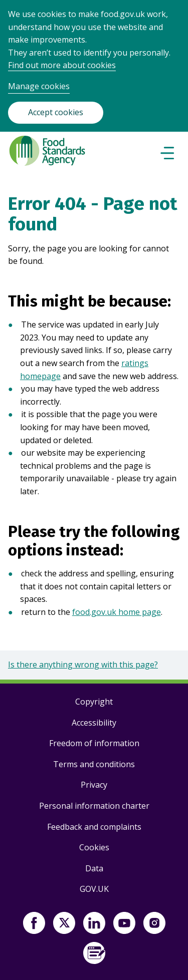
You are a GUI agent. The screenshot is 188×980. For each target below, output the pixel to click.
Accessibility (94, 723)
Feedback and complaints (94, 827)
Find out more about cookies (62, 65)
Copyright (94, 702)
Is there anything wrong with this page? (83, 665)
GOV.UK (94, 889)
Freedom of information (94, 743)
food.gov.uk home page (117, 612)
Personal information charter (94, 806)
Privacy (94, 785)
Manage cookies (39, 86)
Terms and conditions (94, 764)
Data (94, 868)
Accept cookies (56, 112)
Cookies (94, 847)
